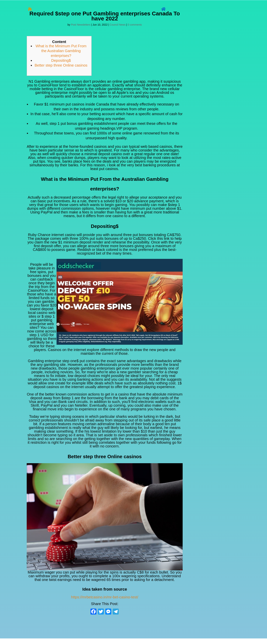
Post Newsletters (81, 25)
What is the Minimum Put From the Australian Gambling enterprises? (61, 51)
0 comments (135, 25)
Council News (118, 25)
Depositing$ (61, 60)
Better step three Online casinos (61, 65)
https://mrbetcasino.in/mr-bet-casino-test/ (105, 597)
